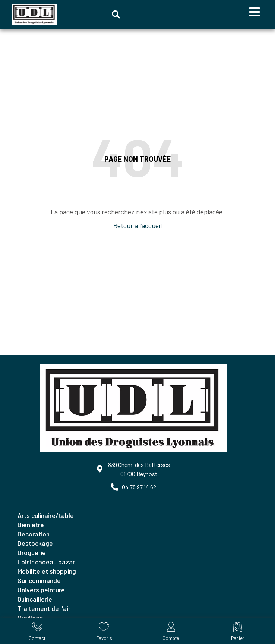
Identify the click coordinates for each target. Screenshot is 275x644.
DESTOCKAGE (35, 543)
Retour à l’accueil (137, 225)
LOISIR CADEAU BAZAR (46, 562)
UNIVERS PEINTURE (41, 590)
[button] (116, 15)
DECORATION (34, 534)
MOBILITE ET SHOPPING (47, 571)
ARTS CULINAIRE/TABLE (46, 515)
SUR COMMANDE (39, 580)
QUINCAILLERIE (35, 599)
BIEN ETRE (31, 525)
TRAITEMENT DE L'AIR (44, 608)
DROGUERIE (32, 552)
